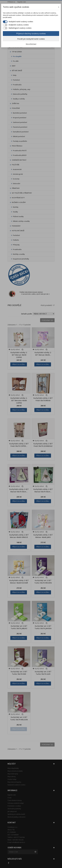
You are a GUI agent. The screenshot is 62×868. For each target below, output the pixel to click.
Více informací (31, 44)
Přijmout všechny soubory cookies (31, 34)
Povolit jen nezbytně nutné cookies (31, 39)
